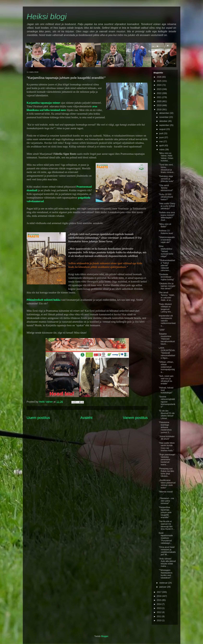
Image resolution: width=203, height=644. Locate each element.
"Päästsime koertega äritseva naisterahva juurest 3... (165, 427)
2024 (159, 85)
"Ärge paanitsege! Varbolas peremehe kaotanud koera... (167, 460)
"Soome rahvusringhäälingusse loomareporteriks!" (167, 402)
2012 (159, 612)
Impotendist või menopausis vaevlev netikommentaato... (167, 321)
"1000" (162, 330)
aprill (162, 146)
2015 (159, 600)
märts (162, 150)
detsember (164, 113)
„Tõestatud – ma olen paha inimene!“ (166, 501)
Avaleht (86, 418)
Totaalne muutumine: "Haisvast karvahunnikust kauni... (167, 339)
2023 (159, 89)
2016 (159, 596)
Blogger (105, 636)
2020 (159, 101)
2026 (159, 77)
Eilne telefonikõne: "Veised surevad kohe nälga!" (166, 251)
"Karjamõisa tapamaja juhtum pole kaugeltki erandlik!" (165, 512)
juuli (161, 133)
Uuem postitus (38, 418)
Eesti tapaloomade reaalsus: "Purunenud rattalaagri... (166, 538)
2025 (159, 81)
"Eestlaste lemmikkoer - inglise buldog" (166, 277)
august (163, 129)
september (164, 125)
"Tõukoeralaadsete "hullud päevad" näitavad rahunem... (167, 265)
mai (161, 141)
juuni (162, 137)
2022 (159, 93)
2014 (159, 604)
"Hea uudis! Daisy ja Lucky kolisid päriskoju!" (167, 206)
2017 (159, 592)
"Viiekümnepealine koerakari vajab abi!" (167, 240)
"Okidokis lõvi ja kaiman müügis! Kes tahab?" (167, 286)
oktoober (164, 121)
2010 (159, 620)
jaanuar (163, 587)
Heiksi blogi (47, 16)
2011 (159, 616)
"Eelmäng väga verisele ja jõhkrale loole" (166, 179)
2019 (159, 105)
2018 (159, 110)
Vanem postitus (135, 418)
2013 (159, 608)
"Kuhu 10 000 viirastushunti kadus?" (166, 197)
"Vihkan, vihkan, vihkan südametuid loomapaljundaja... (167, 367)
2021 (159, 97)
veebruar (164, 583)
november (164, 117)
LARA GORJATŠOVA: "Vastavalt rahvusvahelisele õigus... (167, 353)
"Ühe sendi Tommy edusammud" (166, 188)
